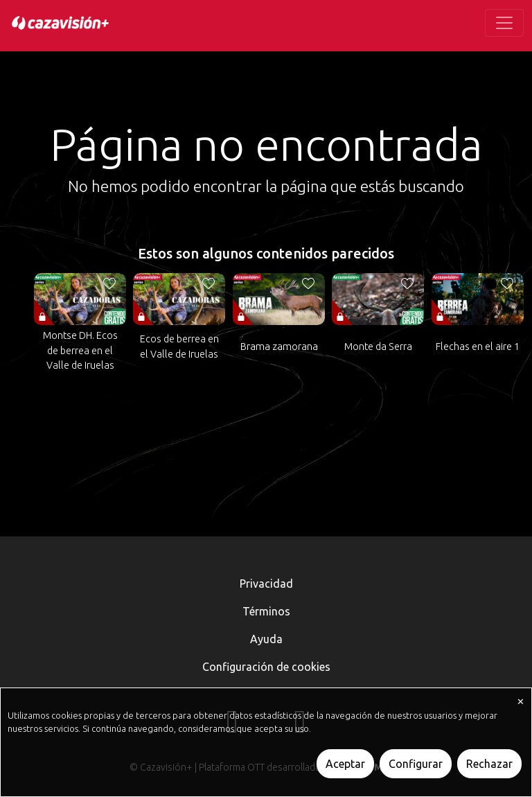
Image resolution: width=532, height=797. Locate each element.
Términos (266, 611)
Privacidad (266, 584)
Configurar (416, 764)
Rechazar (489, 764)
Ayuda (266, 639)
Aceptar (345, 764)
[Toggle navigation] (504, 23)
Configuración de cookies (266, 667)
